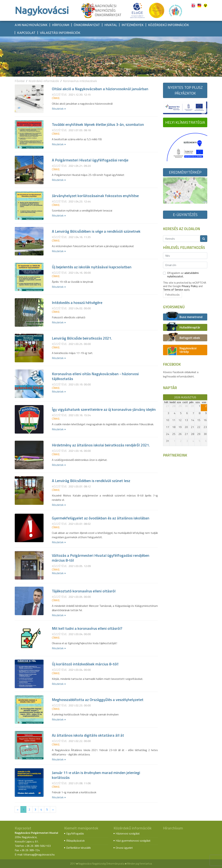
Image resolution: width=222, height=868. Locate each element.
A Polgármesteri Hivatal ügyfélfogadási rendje (90, 160)
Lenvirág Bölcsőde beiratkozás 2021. (82, 338)
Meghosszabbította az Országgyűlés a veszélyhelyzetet (98, 700)
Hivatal (111, 25)
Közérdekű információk (169, 25)
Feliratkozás (172, 295)
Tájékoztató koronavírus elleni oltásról (84, 591)
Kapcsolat (26, 33)
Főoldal (20, 81)
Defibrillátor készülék (78, 848)
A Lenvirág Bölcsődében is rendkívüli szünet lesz (91, 481)
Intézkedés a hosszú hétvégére (77, 303)
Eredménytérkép (185, 172)
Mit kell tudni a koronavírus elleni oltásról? (87, 628)
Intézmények (133, 25)
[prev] (165, 397)
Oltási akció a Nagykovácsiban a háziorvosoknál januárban (100, 89)
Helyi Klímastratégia (185, 122)
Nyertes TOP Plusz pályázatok (185, 90)
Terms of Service (173, 290)
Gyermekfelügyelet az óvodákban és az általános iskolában (101, 518)
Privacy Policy (190, 286)
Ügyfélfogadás (75, 833)
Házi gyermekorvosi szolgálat (133, 841)
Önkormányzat (87, 25)
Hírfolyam (61, 25)
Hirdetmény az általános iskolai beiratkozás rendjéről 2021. (101, 445)
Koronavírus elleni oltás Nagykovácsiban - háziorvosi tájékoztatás (95, 376)
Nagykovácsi (42, 10)
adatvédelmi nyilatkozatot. (183, 275)
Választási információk (60, 33)
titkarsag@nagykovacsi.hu (39, 854)
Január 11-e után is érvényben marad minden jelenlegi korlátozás (96, 775)
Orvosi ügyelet (124, 848)
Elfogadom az (183, 275)
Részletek (59, 109)
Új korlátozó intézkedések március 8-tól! (85, 664)
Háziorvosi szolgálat (128, 833)
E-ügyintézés (185, 215)
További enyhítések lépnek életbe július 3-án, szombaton (98, 124)
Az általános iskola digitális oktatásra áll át (88, 735)
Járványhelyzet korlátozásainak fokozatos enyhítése (95, 196)
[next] (206, 397)
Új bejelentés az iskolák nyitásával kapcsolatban (92, 267)
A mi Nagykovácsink (31, 25)
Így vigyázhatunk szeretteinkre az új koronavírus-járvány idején (104, 409)
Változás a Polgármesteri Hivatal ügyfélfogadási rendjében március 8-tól (101, 558)
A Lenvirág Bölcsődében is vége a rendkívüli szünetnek (96, 231)
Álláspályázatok (75, 841)
